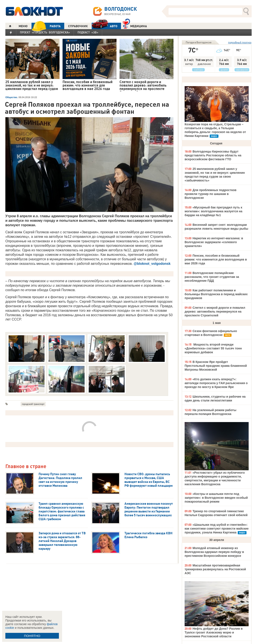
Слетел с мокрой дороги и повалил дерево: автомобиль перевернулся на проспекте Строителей (215, 312)
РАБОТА (46, 26)
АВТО (105, 26)
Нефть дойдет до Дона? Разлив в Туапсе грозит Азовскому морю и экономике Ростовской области (214, 632)
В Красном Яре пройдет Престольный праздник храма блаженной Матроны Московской (216, 366)
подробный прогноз (240, 42)
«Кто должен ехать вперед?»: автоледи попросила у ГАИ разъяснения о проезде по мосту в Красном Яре (216, 383)
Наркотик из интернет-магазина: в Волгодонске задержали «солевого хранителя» (214, 242)
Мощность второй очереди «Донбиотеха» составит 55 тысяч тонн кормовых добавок (213, 348)
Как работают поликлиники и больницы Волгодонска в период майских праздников (216, 294)
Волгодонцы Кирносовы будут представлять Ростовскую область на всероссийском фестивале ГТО (213, 155)
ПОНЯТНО (32, 636)
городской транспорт (33, 404)
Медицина (135, 26)
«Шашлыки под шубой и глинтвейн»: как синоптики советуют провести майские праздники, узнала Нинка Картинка (217, 529)
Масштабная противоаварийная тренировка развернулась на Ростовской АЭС (215, 569)
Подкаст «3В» (88, 32)
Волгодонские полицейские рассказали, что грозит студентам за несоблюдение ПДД (212, 277)
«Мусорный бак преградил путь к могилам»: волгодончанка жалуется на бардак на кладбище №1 (214, 211)
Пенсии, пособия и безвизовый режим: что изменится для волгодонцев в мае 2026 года (216, 259)
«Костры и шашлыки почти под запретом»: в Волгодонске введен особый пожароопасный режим (216, 498)
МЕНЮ (23, 26)
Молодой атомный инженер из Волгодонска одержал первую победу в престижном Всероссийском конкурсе (214, 552)
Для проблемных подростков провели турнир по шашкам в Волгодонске (211, 194)
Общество (11, 97)
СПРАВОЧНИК (78, 26)
